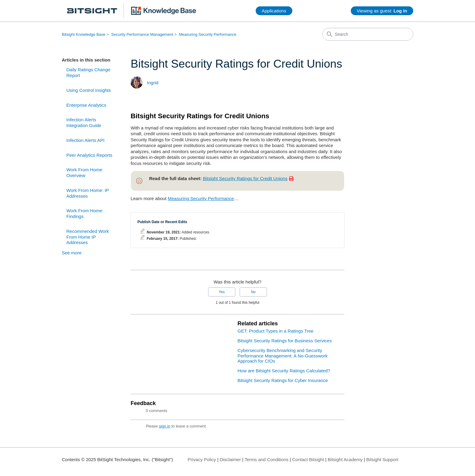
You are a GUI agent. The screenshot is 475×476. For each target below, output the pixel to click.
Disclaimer (230, 459)
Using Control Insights (89, 90)
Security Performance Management (142, 34)
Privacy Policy (202, 459)
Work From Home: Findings (85, 213)
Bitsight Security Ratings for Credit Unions (245, 178)
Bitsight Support (382, 459)
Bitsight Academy (345, 459)
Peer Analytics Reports (89, 155)
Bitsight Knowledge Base (84, 34)
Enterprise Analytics (86, 105)
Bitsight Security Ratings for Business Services (285, 341)
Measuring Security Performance (208, 34)
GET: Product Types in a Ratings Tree (276, 331)
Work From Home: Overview (85, 173)
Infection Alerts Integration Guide (84, 122)
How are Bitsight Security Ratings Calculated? (284, 371)
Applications (274, 11)
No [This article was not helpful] (253, 292)
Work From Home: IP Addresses (88, 193)
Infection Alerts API (85, 140)
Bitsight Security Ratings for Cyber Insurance (283, 380)
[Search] (368, 34)
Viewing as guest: (382, 11)
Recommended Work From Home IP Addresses (88, 237)
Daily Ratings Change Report (88, 72)
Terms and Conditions (266, 459)
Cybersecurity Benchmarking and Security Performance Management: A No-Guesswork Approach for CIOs (283, 356)
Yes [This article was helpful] (222, 292)
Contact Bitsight (308, 459)
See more (72, 253)
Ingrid (153, 83)
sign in (165, 426)
